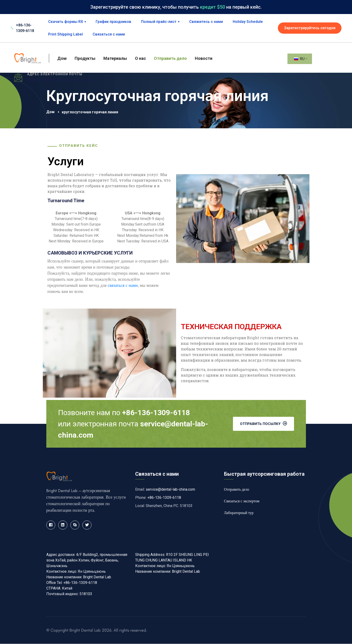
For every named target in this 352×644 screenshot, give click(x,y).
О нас (140, 58)
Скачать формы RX (67, 22)
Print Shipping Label (65, 34)
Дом (62, 58)
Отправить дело (170, 58)
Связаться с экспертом (242, 501)
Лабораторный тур (239, 513)
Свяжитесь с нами (206, 22)
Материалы (115, 58)
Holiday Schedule (248, 22)
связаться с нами (123, 285)
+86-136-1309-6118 (164, 498)
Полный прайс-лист (160, 22)
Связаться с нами (109, 34)
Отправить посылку (263, 424)
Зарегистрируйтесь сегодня (310, 28)
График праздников (113, 22)
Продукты (85, 58)
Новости (204, 58)
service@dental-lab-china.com (60, 79)
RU (299, 59)
